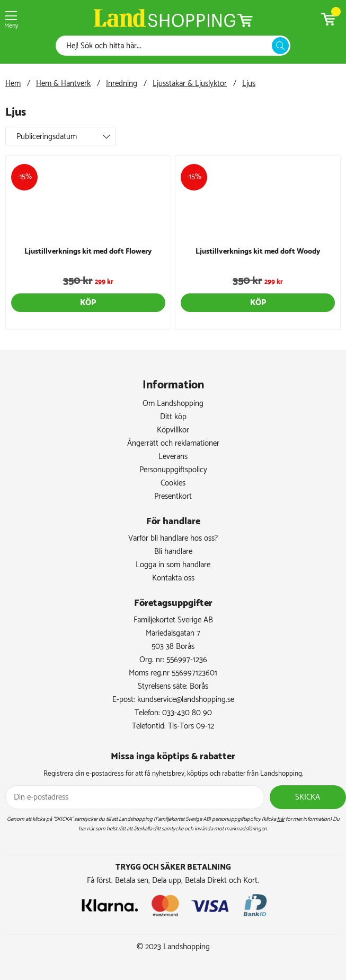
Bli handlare (173, 552)
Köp (88, 303)
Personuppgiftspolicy (173, 470)
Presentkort (173, 496)
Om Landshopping (173, 404)
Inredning (122, 84)
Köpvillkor (173, 430)
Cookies (173, 483)
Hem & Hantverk (63, 84)
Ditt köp (173, 417)
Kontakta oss (173, 578)
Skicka (308, 797)
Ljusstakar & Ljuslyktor (190, 84)
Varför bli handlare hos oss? (173, 538)
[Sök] (167, 46)
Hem (13, 84)
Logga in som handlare (173, 565)
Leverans (173, 457)
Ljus (249, 84)
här (281, 819)
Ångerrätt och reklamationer (173, 443)
